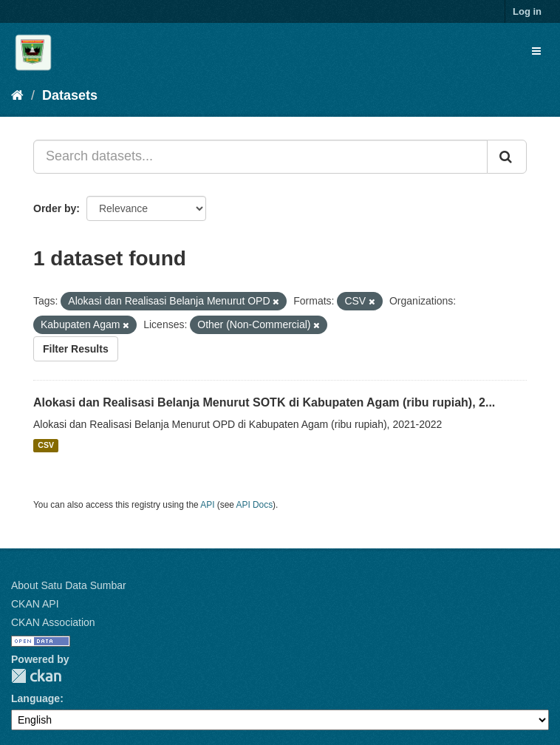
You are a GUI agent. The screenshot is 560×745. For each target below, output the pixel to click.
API (207, 505)
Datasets (70, 95)
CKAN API (35, 604)
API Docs (255, 505)
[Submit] (507, 157)
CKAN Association (53, 622)
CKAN (36, 676)
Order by (55, 208)
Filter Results (76, 349)
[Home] (17, 95)
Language (35, 698)
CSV (46, 446)
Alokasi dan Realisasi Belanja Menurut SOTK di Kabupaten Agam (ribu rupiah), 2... (264, 402)
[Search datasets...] (260, 157)
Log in (527, 11)
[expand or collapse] (536, 51)
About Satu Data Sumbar (69, 585)
